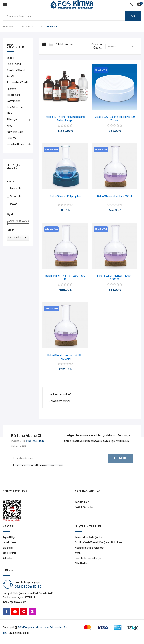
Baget (10, 58)
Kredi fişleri (9, 553)
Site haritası (82, 564)
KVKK (78, 553)
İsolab (16, 204)
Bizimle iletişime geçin (88, 558)
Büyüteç (12, 138)
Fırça (9, 126)
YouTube (15, 612)
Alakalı (121, 46)
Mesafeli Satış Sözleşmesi (90, 548)
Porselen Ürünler (16, 144)
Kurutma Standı (16, 70)
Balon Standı (14, 64)
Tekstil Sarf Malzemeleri (13, 98)
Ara (133, 16)
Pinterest (24, 612)
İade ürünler (10, 543)
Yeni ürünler (82, 502)
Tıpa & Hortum (15, 107)
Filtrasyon (12, 120)
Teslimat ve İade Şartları (89, 537)
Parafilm (11, 76)
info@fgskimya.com (15, 602)
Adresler (7, 558)
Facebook (6, 612)
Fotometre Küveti (17, 83)
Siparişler (8, 548)
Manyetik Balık (15, 132)
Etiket (10, 113)
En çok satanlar (84, 507)
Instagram (32, 612)
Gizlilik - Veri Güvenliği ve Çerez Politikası (98, 543)
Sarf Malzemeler (15, 46)
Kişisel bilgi (9, 537)
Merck (15, 189)
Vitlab (15, 196)
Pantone (12, 89)
